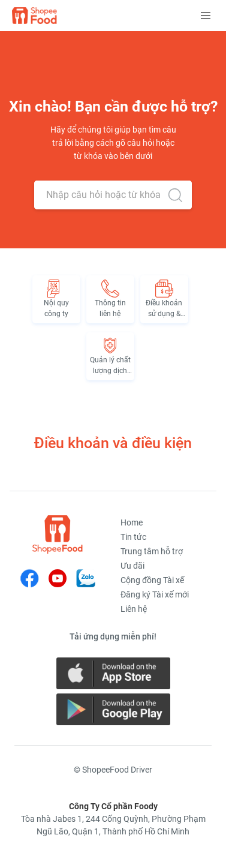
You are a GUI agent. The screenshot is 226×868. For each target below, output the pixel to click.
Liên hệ (134, 609)
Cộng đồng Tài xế (152, 580)
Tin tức (133, 537)
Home (132, 522)
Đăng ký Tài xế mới (155, 594)
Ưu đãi (132, 566)
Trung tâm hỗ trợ (152, 551)
